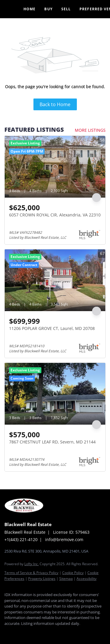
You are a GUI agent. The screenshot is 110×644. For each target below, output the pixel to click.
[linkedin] (19, 632)
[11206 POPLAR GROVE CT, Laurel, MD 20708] (55, 280)
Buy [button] (48, 9)
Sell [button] (66, 9)
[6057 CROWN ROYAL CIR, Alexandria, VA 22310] (55, 167)
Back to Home (55, 104)
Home (29, 9)
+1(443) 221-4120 (21, 539)
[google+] (54, 632)
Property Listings (42, 579)
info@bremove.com (64, 539)
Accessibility (87, 579)
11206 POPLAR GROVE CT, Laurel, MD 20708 (52, 328)
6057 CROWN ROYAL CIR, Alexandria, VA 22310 (55, 215)
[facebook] (7, 632)
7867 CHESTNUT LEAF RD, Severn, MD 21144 (52, 442)
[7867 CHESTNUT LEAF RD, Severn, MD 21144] (55, 394)
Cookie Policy (73, 573)
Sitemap (66, 579)
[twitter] (31, 632)
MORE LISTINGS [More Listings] (90, 130)
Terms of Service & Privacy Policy (31, 573)
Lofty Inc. (32, 564)
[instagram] (43, 632)
